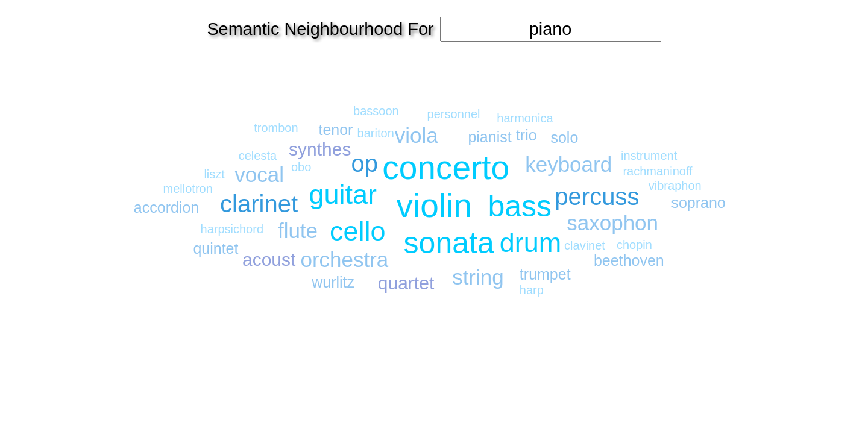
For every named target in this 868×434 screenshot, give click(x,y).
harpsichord (232, 229)
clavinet (585, 245)
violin (434, 206)
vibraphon (675, 186)
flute (298, 231)
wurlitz (333, 282)
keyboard (568, 164)
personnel (454, 114)
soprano (698, 203)
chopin (634, 245)
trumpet (545, 274)
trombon (276, 128)
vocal (259, 175)
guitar (343, 194)
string (478, 277)
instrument (649, 156)
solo (564, 137)
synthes (320, 149)
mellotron (188, 189)
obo (301, 167)
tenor (335, 130)
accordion (166, 207)
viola (417, 135)
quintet (215, 248)
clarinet (259, 204)
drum (531, 243)
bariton (376, 133)
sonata (449, 243)
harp (532, 290)
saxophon (612, 223)
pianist (489, 137)
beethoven (629, 260)
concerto (446, 168)
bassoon (376, 111)
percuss (597, 197)
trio (527, 135)
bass (520, 206)
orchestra (344, 259)
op (365, 163)
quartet (406, 283)
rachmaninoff (657, 171)
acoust (269, 259)
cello (358, 231)
